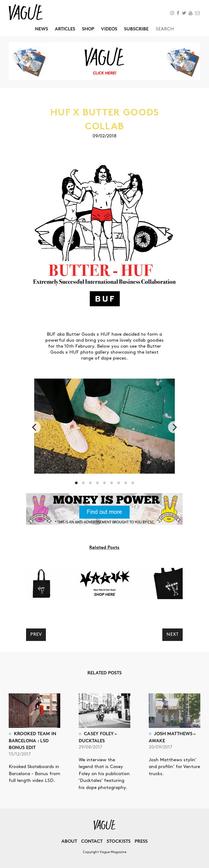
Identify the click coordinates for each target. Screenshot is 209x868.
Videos (109, 29)
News (42, 29)
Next (172, 634)
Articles (65, 29)
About (69, 841)
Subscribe (136, 29)
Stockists (119, 841)
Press (141, 841)
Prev (36, 634)
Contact (92, 841)
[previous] (35, 427)
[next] (174, 427)
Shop (88, 29)
